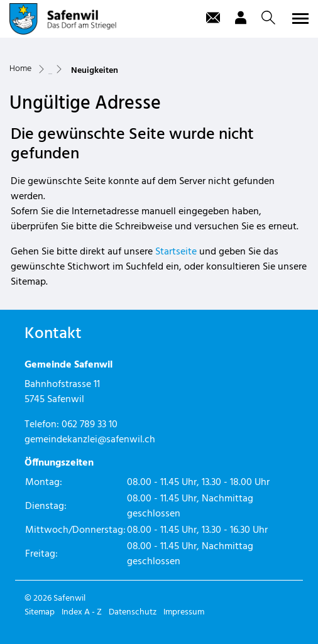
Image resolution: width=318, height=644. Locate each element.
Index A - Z (82, 612)
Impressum (184, 612)
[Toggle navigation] (299, 18)
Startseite (176, 252)
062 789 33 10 (90, 425)
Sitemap (40, 612)
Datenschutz (133, 612)
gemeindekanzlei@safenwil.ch (90, 440)
